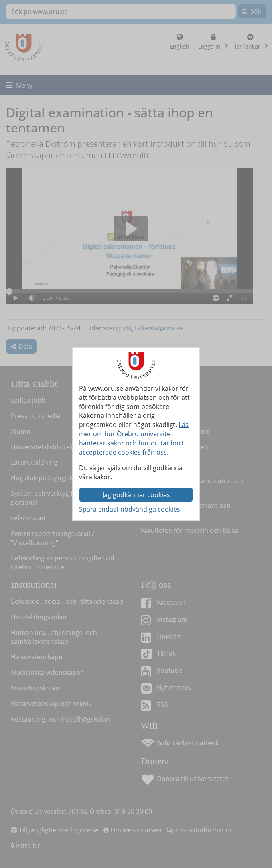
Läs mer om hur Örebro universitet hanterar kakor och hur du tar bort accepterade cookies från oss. (134, 438)
